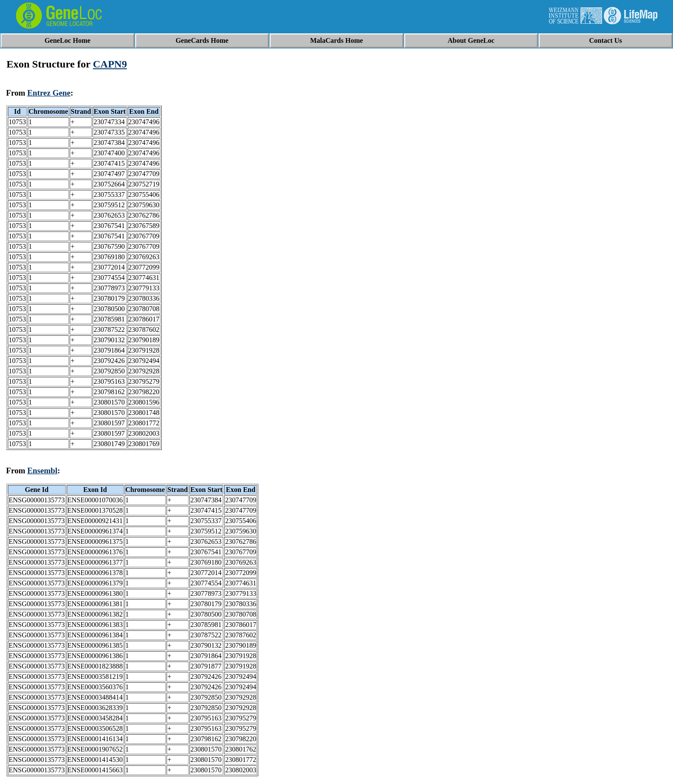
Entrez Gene (49, 93)
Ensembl (42, 471)
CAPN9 (110, 64)
